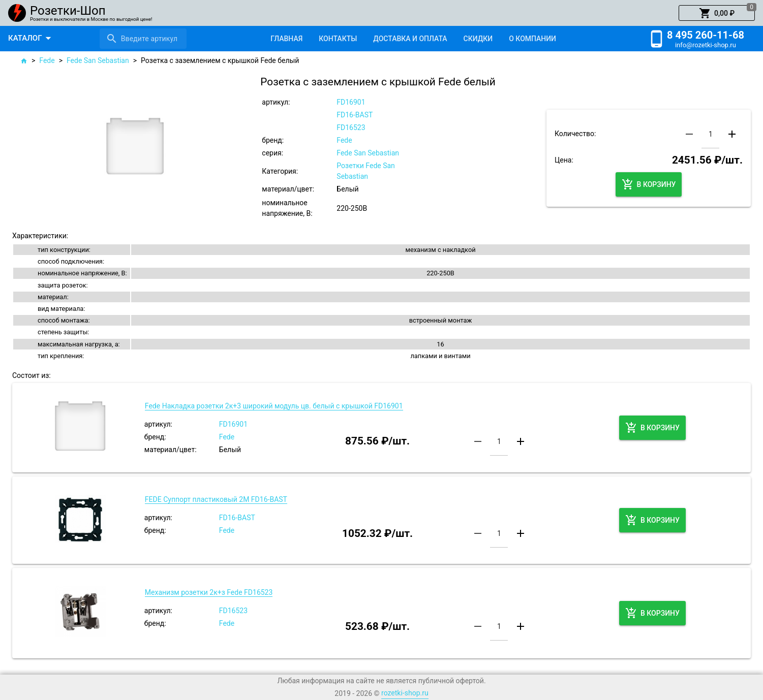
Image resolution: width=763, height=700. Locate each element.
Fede (47, 60)
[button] (717, 13)
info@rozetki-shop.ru (706, 45)
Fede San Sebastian (98, 60)
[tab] (286, 39)
